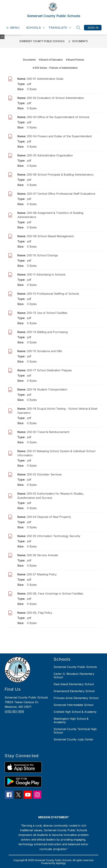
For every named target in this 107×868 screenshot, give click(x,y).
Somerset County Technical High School (75, 731)
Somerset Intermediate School (73, 705)
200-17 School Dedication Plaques (49, 370)
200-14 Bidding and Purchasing (47, 332)
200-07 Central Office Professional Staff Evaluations (61, 194)
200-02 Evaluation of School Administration (55, 98)
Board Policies (76, 60)
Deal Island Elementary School (74, 684)
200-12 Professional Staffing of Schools (53, 294)
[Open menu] (13, 28)
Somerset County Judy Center (74, 739)
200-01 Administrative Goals (45, 79)
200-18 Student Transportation (47, 389)
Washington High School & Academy (71, 720)
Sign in (93, 28)
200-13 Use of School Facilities (47, 313)
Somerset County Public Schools (42, 41)
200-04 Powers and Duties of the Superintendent (59, 136)
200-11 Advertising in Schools (46, 274)
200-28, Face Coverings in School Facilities (55, 594)
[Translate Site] (60, 28)
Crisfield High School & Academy (75, 712)
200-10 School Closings (42, 255)
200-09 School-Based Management (50, 236)
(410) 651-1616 (14, 711)
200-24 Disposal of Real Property (49, 517)
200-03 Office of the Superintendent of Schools (58, 117)
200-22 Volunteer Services (44, 474)
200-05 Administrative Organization (50, 155)
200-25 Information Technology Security (54, 536)
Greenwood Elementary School (74, 691)
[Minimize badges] (2, 37)
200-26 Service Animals (43, 555)
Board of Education (52, 60)
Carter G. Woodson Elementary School (74, 676)
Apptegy (61, 863)
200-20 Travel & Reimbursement (48, 432)
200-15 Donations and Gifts (45, 351)
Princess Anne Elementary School (76, 698)
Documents (80, 41)
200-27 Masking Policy (42, 574)
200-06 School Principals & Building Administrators (60, 175)
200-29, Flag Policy (40, 613)
